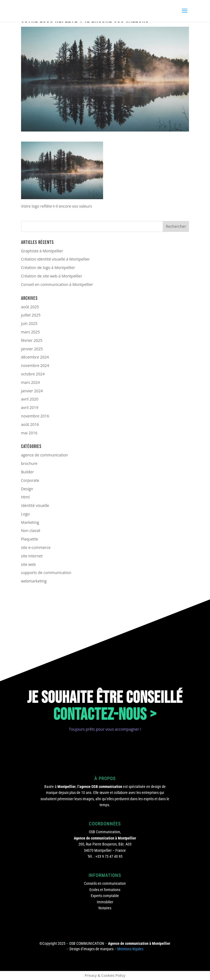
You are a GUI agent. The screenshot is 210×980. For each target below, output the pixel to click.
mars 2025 (30, 332)
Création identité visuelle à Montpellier (56, 259)
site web (28, 564)
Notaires (105, 908)
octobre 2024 (33, 374)
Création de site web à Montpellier (52, 276)
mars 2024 (30, 382)
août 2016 (30, 424)
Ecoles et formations (105, 890)
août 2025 (30, 307)
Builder (27, 472)
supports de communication (46, 573)
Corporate (30, 480)
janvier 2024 (32, 391)
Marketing (30, 522)
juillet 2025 (31, 315)
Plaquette (30, 539)
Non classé (31, 531)
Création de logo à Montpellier (48, 268)
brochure (29, 463)
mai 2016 (29, 433)
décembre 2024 (35, 357)
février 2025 (32, 340)
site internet (32, 556)
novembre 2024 (35, 365)
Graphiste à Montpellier (42, 251)
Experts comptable (105, 896)
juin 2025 (29, 323)
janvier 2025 (32, 349)
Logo (25, 514)
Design (27, 489)
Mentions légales (130, 949)
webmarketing (34, 581)
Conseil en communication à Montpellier (57, 284)
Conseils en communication (105, 883)
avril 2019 (30, 407)
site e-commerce (36, 547)
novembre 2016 (35, 416)
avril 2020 (30, 399)
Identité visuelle (35, 505)
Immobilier (105, 902)
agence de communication (45, 455)
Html (25, 497)
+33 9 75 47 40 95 (109, 856)
